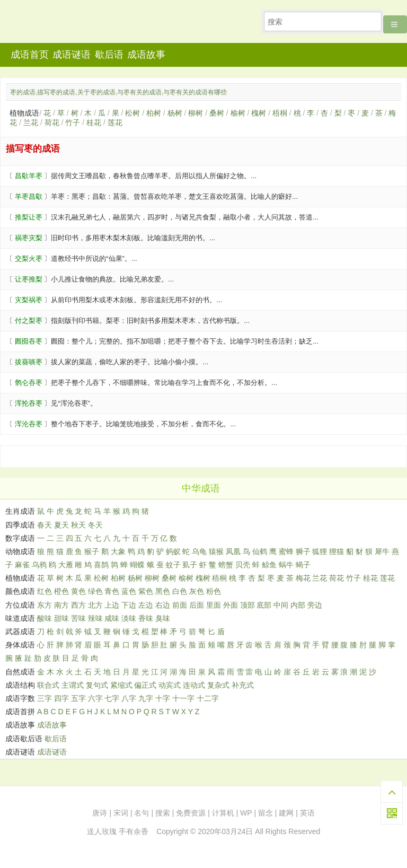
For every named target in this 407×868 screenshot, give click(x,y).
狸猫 (337, 551)
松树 (132, 113)
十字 (163, 698)
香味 (146, 618)
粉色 (214, 591)
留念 (266, 813)
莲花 (115, 122)
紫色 (146, 591)
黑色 (163, 591)
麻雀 (22, 565)
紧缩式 (121, 685)
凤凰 (233, 551)
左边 (146, 605)
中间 (281, 605)
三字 (45, 698)
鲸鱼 (269, 565)
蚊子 (173, 565)
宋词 (121, 813)
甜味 (61, 618)
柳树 (196, 113)
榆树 (238, 113)
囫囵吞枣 (29, 341)
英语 (307, 813)
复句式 (97, 685)
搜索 (163, 813)
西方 (78, 605)
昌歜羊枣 (29, 176)
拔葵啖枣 (29, 362)
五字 (78, 698)
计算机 (223, 813)
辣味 (95, 618)
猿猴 (216, 551)
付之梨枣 (29, 321)
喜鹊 (101, 565)
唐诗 (100, 813)
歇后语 (109, 55)
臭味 (163, 618)
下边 (129, 605)
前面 (180, 605)
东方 (45, 605)
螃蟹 (226, 565)
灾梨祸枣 (29, 300)
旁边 (315, 605)
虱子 (190, 565)
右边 (163, 605)
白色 (180, 591)
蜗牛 (286, 565)
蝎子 (303, 565)
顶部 (247, 605)
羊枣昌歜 (29, 196)
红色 (45, 591)
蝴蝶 (137, 565)
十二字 (208, 698)
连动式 (194, 685)
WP (246, 813)
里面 (214, 605)
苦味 (78, 618)
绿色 (95, 591)
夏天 (61, 525)
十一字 (183, 698)
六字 (95, 698)
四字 (61, 698)
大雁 (66, 565)
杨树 (175, 113)
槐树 (259, 113)
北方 (95, 605)
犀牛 (382, 551)
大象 (118, 551)
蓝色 (129, 591)
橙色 (61, 591)
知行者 (68, 25)
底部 (264, 605)
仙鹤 (260, 551)
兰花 (31, 122)
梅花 (303, 578)
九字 (146, 698)
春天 (45, 525)
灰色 (197, 591)
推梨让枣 (29, 217)
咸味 (112, 618)
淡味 (129, 618)
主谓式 (73, 685)
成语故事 (146, 55)
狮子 (303, 551)
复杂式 (218, 685)
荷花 (52, 122)
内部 (298, 605)
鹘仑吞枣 (29, 383)
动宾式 (170, 685)
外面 (231, 605)
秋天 (78, 525)
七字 (112, 698)
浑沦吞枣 (29, 424)
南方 (61, 605)
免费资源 (191, 813)
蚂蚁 (173, 551)
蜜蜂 (286, 551)
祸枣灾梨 (29, 238)
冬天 (95, 525)
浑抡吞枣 (29, 403)
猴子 (92, 551)
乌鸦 (39, 565)
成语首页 (30, 55)
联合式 (48, 685)
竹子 (73, 122)
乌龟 (199, 551)
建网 (286, 813)
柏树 (154, 113)
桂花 (94, 122)
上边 (112, 605)
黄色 (78, 591)
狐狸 (320, 551)
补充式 (243, 685)
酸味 (45, 618)
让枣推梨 (29, 279)
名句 (141, 813)
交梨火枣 (29, 258)
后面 (197, 605)
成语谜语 (72, 55)
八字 (129, 698)
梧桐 (280, 113)
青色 (112, 591)
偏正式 (145, 685)
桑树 (217, 113)
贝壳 (243, 565)
